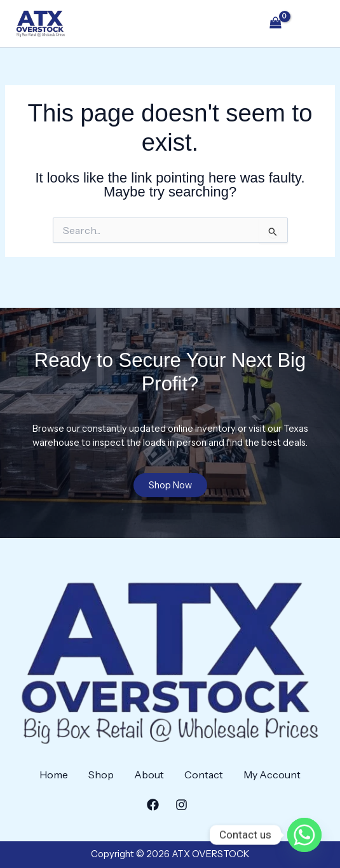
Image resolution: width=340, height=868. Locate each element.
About (149, 775)
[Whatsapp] (304, 835)
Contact (204, 775)
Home (54, 775)
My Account (272, 775)
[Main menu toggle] (312, 24)
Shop (101, 775)
